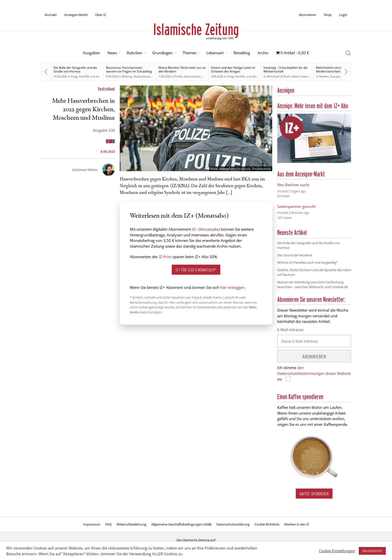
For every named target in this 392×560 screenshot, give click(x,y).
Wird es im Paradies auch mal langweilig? (307, 262)
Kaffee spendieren (314, 494)
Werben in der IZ (296, 524)
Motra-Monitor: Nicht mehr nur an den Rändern (182, 69)
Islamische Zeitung (196, 29)
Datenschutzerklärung (233, 524)
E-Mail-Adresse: (291, 330)
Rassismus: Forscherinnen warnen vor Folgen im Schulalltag (129, 69)
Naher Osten (300, 76)
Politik (179, 76)
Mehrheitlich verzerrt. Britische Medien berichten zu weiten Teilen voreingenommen (338, 71)
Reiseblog (242, 53)
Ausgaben (91, 53)
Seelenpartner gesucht (296, 206)
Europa (335, 76)
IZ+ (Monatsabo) (206, 229)
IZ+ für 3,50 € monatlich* (196, 270)
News (112, 53)
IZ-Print (165, 257)
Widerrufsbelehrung (131, 524)
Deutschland (142, 76)
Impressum (92, 524)
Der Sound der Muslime (295, 255)
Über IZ (101, 15)
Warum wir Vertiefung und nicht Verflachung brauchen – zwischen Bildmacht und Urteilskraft (313, 285)
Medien (324, 76)
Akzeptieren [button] (372, 551)
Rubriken (134, 53)
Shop (328, 15)
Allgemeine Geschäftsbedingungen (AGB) (181, 524)
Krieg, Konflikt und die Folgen (90, 76)
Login (343, 15)
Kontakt (51, 15)
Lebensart (215, 53)
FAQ (108, 524)
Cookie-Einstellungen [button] (337, 551)
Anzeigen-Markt (76, 15)
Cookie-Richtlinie (267, 524)
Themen (189, 53)
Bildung (127, 76)
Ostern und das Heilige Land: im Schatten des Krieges (233, 69)
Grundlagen (162, 53)
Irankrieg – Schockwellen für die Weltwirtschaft (285, 69)
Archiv (263, 53)
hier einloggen (232, 287)
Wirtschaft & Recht (279, 76)
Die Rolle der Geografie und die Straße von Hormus (75, 69)
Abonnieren (307, 15)
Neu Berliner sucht (293, 185)
